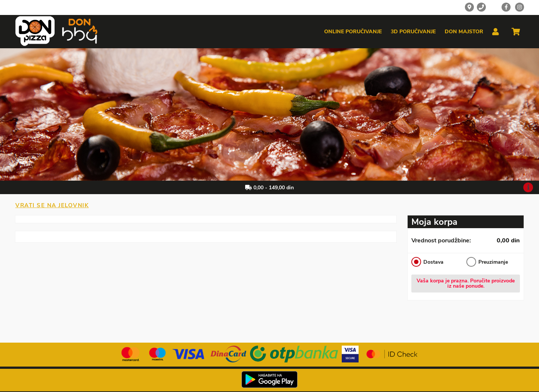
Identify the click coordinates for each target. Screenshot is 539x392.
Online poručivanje (353, 32)
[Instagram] (520, 7)
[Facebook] (506, 7)
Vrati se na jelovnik (52, 205)
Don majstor (464, 32)
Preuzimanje (487, 262)
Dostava (427, 262)
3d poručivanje (413, 32)
